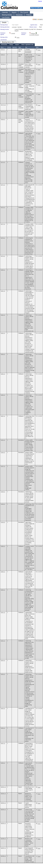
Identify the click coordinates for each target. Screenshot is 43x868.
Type (20, 47)
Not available (39, 151)
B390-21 (3, 590)
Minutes (33, 33)
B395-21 (3, 708)
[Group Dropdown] (11, 45)
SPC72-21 (3, 94)
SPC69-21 (3, 64)
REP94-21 (3, 810)
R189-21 (3, 504)
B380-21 (3, 270)
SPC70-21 (3, 69)
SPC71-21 (3, 84)
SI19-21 (3, 50)
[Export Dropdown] (17, 45)
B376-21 (3, 207)
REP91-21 (3, 787)
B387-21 (3, 416)
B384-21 (3, 354)
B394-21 (3, 674)
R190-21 (3, 522)
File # (2, 47)
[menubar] (17, 45)
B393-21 (3, 660)
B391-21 (3, 612)
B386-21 (3, 395)
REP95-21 (3, 823)
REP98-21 (3, 856)
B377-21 (3, 224)
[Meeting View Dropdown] (27, 45)
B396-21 (3, 728)
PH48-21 (3, 119)
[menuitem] (4, 45)
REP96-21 (3, 839)
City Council (15, 25)
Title (26, 47)
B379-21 (3, 256)
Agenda (13, 33)
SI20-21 (3, 55)
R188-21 (3, 492)
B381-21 (3, 291)
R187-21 (3, 466)
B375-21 (3, 185)
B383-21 (3, 333)
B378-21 (3, 238)
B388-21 (3, 546)
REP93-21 (3, 803)
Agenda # (15, 47)
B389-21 (3, 572)
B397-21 (3, 743)
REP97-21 (3, 848)
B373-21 (3, 151)
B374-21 (3, 162)
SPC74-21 (3, 111)
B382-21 (3, 315)
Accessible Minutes (34, 35)
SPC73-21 (3, 105)
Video (18, 37)
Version (9, 47)
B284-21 (3, 133)
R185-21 (3, 440)
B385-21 (3, 374)
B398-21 (3, 763)
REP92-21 (3, 794)
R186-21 (3, 452)
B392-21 (3, 641)
